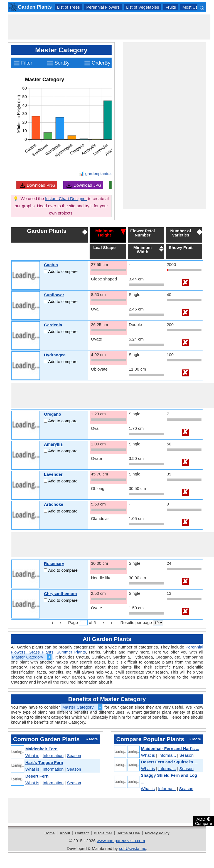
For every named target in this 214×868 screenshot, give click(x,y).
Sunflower (54, 295)
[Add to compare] (45, 271)
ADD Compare (204, 821)
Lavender (53, 474)
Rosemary (54, 564)
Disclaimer (103, 833)
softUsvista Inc (132, 848)
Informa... (167, 755)
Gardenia (53, 325)
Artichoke (54, 504)
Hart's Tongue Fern (44, 762)
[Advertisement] (109, 27)
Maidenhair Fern (41, 749)
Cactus (51, 265)
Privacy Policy (157, 833)
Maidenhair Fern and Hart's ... (170, 749)
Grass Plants (41, 652)
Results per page (136, 622)
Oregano (53, 414)
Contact (82, 833)
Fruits (171, 7)
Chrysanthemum (60, 594)
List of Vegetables (142, 7)
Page (73, 622)
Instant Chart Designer (66, 198)
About (65, 833)
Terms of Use (128, 833)
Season (74, 755)
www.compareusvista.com (121, 841)
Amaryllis (53, 444)
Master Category (32, 657)
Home (50, 833)
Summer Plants (71, 652)
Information (53, 755)
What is (32, 755)
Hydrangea (55, 355)
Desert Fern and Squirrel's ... (169, 762)
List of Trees (68, 7)
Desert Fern (37, 776)
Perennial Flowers (103, 7)
